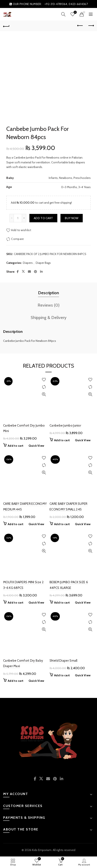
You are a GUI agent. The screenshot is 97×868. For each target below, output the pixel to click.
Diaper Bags (43, 263)
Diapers (28, 263)
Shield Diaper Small (64, 661)
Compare (17, 239)
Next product (91, 26)
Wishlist (75, 12)
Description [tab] (48, 293)
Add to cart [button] (16, 446)
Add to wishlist (21, 230)
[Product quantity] (18, 218)
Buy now (72, 218)
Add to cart (43, 218)
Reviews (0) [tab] (49, 305)
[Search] (63, 14)
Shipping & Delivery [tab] (49, 318)
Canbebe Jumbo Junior (65, 426)
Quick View (44, 394)
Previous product (80, 26)
